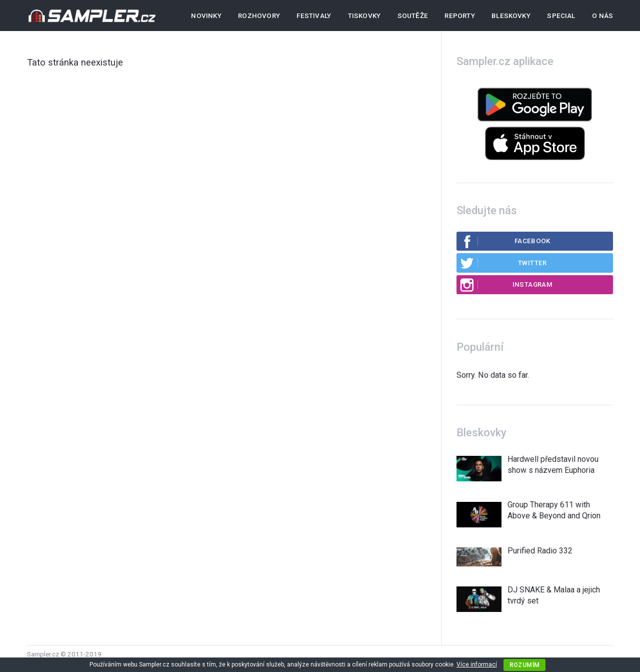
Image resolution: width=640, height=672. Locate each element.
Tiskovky (364, 16)
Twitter (503, 263)
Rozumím (525, 665)
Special (561, 16)
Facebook (505, 241)
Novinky (206, 16)
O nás (602, 16)
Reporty (459, 16)
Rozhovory (259, 16)
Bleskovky (511, 16)
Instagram (506, 285)
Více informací (477, 664)
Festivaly (314, 16)
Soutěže (413, 16)
